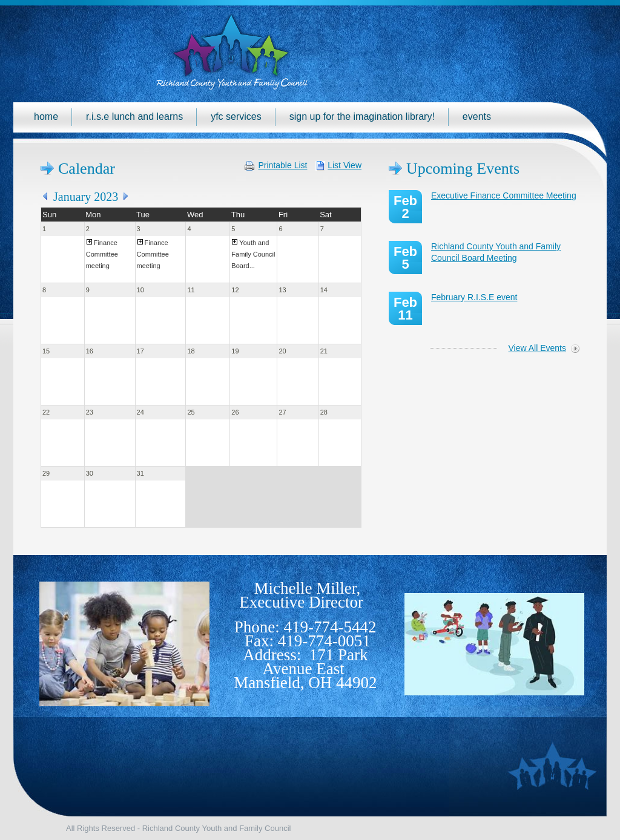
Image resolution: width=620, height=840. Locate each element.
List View (345, 165)
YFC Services (236, 116)
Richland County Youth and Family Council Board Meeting (496, 252)
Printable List (283, 165)
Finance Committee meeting (102, 254)
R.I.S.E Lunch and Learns (134, 116)
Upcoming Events (463, 169)
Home (46, 116)
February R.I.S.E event (474, 297)
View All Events (537, 348)
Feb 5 (405, 258)
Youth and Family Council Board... (253, 254)
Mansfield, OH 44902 (305, 683)
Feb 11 (405, 309)
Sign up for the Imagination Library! (362, 116)
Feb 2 (405, 207)
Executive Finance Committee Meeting (504, 195)
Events (477, 116)
